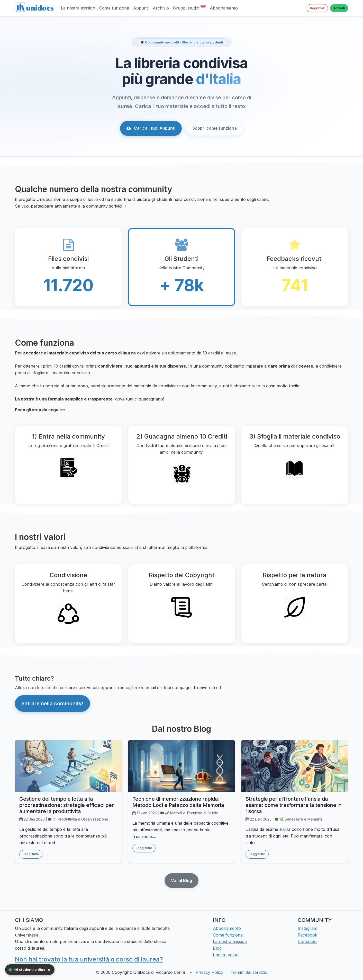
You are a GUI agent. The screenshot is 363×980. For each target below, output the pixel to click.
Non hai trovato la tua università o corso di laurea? (89, 959)
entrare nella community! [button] (52, 703)
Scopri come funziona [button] (215, 128)
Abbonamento (224, 8)
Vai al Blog (181, 880)
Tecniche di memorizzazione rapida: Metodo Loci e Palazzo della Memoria (178, 802)
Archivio (161, 8)
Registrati (317, 8)
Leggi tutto (31, 854)
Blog (217, 948)
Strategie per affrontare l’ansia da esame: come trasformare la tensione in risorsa (294, 805)
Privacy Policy (210, 972)
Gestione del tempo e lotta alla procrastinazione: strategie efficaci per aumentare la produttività (67, 805)
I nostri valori (226, 955)
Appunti (141, 8)
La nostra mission (78, 8)
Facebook (307, 935)
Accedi (339, 8)
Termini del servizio (249, 972)
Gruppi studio (189, 8)
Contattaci (307, 941)
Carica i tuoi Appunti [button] (151, 128)
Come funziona (114, 8)
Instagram (307, 928)
